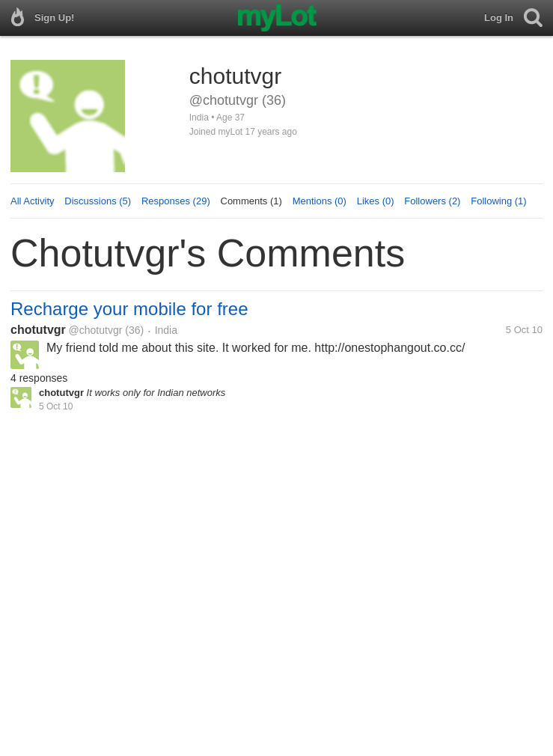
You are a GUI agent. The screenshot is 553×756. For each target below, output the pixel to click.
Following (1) (498, 201)
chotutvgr (38, 330)
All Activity (33, 201)
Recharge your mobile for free (129, 309)
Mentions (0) (320, 201)
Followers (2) (432, 201)
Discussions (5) (98, 201)
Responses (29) (176, 201)
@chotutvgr (96, 330)
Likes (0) (376, 201)
